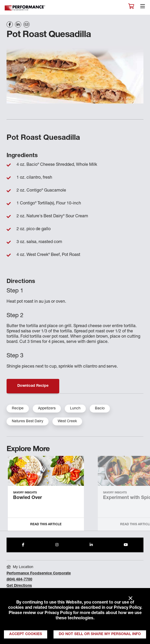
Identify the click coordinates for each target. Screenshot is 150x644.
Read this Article (46, 524)
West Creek (67, 421)
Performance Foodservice (25, 8)
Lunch (75, 409)
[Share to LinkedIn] (91, 545)
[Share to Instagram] (57, 545)
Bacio (100, 409)
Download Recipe (33, 386)
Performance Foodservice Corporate (39, 574)
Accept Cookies (26, 634)
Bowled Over (28, 498)
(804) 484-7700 (19, 580)
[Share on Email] (26, 24)
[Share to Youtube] (126, 545)
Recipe (18, 409)
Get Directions (19, 586)
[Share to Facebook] (23, 545)
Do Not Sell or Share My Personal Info (100, 634)
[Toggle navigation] (143, 8)
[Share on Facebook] (10, 24)
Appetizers (47, 409)
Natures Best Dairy (28, 421)
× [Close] (130, 599)
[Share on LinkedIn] (18, 24)
